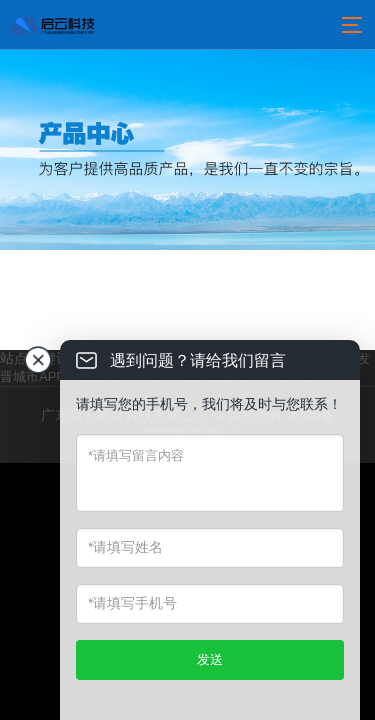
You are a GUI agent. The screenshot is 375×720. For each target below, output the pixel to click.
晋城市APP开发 (45, 376)
